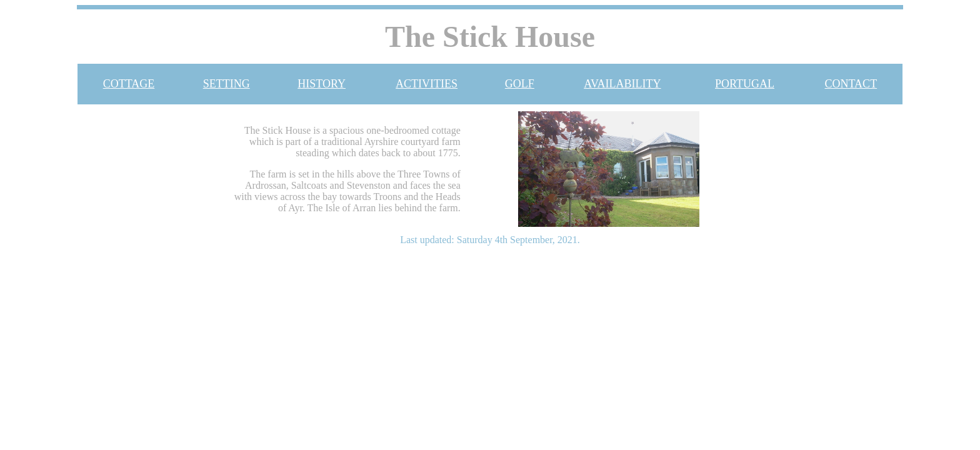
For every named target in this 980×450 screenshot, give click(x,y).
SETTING (227, 84)
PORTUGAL (745, 84)
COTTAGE (129, 84)
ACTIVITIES (427, 84)
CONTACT (851, 84)
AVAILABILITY (622, 84)
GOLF (520, 84)
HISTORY (322, 84)
